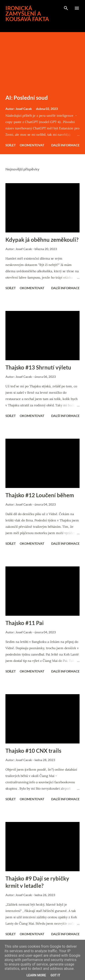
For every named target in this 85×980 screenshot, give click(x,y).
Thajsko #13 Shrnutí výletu (38, 367)
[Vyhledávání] (66, 8)
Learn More (36, 975)
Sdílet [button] (11, 145)
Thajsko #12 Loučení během (40, 495)
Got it (55, 975)
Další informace (65, 145)
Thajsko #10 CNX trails (33, 751)
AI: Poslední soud (27, 98)
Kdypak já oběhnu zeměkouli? (42, 240)
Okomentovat (32, 145)
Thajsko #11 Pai (25, 623)
